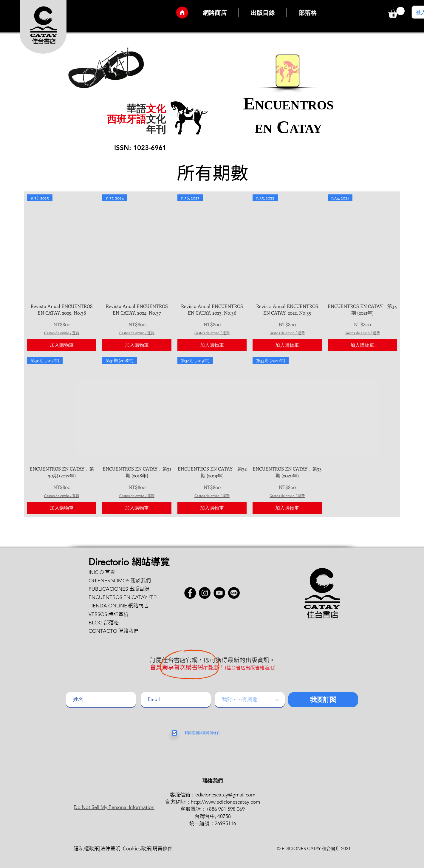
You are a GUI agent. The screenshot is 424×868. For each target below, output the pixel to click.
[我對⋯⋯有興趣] (250, 700)
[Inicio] (182, 13)
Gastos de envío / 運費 (62, 333)
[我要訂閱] (323, 700)
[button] (396, 12)
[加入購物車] (62, 345)
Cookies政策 (137, 848)
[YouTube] (219, 593)
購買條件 (163, 848)
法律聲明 (110, 848)
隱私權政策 (86, 848)
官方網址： (178, 802)
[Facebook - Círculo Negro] (190, 593)
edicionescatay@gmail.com (225, 795)
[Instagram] (205, 593)
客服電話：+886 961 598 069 (213, 809)
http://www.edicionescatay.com (225, 802)
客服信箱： (183, 795)
